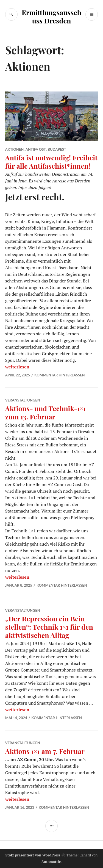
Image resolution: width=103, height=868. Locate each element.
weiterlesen (17, 367)
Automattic (51, 862)
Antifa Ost (36, 149)
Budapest (57, 149)
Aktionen (15, 149)
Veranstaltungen (23, 400)
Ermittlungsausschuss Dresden (51, 16)
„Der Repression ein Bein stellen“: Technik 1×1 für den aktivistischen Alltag (49, 627)
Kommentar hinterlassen (59, 375)
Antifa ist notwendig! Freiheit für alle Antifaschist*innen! (51, 162)
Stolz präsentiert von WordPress (33, 855)
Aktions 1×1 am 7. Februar (45, 751)
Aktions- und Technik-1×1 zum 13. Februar (46, 412)
